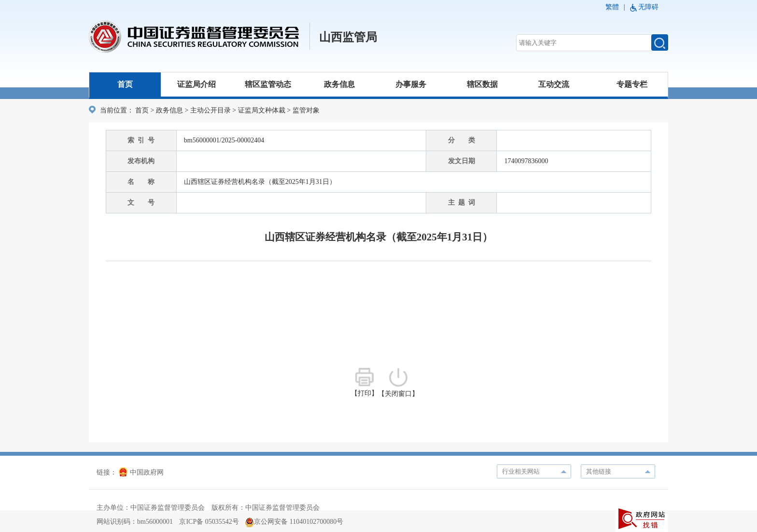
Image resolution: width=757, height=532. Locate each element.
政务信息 (339, 84)
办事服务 (411, 84)
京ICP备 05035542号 (209, 522)
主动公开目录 (210, 110)
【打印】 (364, 382)
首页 (125, 84)
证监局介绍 (196, 84)
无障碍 (648, 7)
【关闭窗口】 (398, 383)
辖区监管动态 (268, 84)
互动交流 (554, 84)
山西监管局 (348, 37)
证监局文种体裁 (262, 110)
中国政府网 (141, 472)
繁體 (612, 7)
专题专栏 (632, 84)
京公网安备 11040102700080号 (294, 522)
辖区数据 (482, 84)
